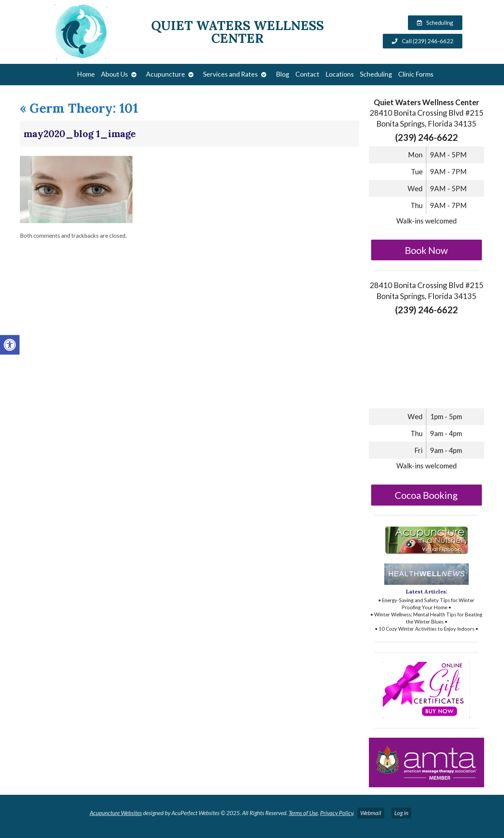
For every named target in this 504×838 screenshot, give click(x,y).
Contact (307, 74)
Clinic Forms (416, 74)
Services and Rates (230, 74)
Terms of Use (303, 813)
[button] (10, 345)
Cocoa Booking (426, 495)
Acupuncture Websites (116, 813)
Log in (401, 813)
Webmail (371, 813)
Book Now (427, 250)
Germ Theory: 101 (79, 108)
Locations (340, 74)
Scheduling (376, 74)
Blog (283, 74)
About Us (114, 74)
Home (86, 74)
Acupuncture (165, 74)
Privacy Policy (337, 813)
